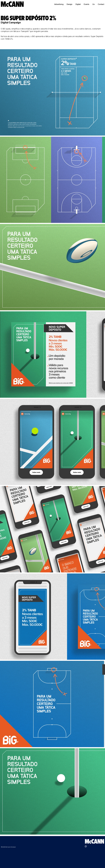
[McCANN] (12, 4)
